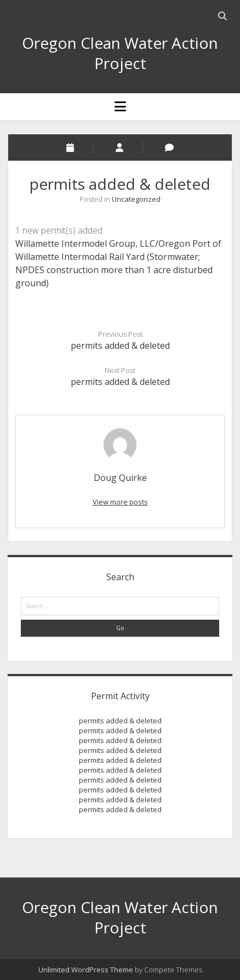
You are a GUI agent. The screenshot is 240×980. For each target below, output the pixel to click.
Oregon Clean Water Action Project (120, 53)
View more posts (120, 502)
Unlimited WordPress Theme (86, 970)
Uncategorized (136, 199)
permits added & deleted (120, 345)
